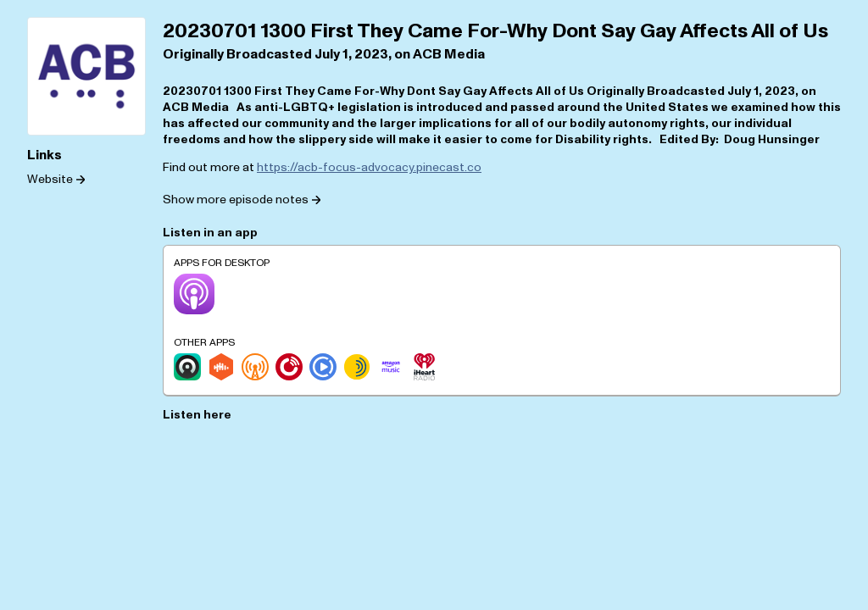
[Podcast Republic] (323, 367)
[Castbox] (221, 367)
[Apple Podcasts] (194, 294)
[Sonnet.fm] (357, 367)
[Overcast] (255, 367)
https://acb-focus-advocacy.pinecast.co (369, 167)
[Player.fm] (289, 367)
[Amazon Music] (391, 367)
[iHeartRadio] (425, 367)
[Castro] (187, 367)
